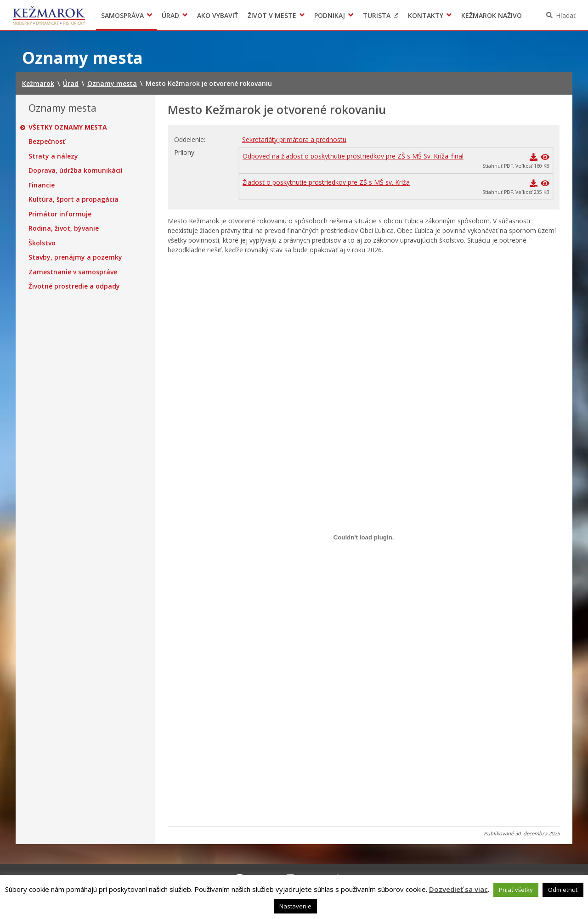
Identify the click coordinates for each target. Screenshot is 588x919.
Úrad (170, 15)
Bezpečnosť (47, 142)
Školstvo (42, 243)
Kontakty (426, 15)
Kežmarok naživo (492, 15)
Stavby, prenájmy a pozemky (75, 257)
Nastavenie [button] (295, 906)
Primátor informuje (60, 214)
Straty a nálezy (53, 156)
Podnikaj (330, 15)
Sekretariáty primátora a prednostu (294, 139)
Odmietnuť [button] (563, 890)
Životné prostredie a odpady (74, 286)
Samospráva (122, 15)
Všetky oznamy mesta (68, 127)
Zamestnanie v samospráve (73, 272)
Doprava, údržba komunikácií (76, 170)
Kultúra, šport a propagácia (73, 199)
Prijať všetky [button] (516, 890)
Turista (377, 15)
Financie (42, 185)
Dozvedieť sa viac (458, 889)
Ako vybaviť (218, 15)
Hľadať (566, 15)
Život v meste (272, 15)
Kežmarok (49, 15)
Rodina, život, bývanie (64, 228)
